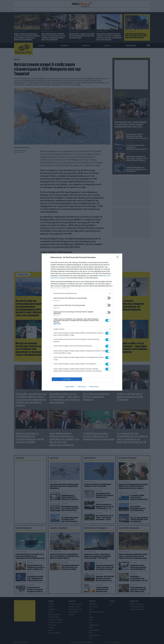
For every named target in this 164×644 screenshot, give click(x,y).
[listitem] (82, 293)
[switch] (108, 298)
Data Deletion (70, 387)
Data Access (82, 387)
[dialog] (82, 322)
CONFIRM (67, 379)
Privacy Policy (94, 387)
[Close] (118, 258)
